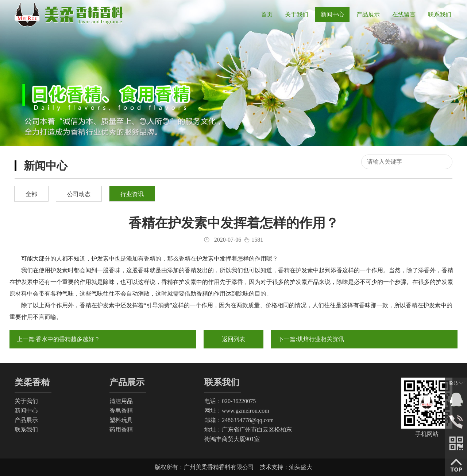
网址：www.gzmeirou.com (237, 411)
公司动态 (79, 194)
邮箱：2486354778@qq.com (239, 420)
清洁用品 (121, 401)
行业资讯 (132, 194)
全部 (31, 194)
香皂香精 (121, 411)
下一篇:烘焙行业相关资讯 (311, 339)
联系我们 (26, 430)
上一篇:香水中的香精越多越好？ (58, 339)
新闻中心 (26, 411)
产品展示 (26, 420)
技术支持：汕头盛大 (286, 467)
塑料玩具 (121, 420)
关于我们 (26, 401)
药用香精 (121, 430)
